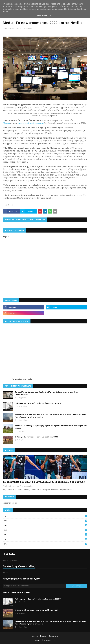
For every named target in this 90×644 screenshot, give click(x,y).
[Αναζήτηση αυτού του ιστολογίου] (34, 586)
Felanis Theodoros (12, 29)
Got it (53, 16)
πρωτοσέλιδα (18, 379)
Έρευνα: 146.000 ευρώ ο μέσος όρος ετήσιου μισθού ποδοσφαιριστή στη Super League (51, 427)
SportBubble (52, 640)
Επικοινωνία (54, 636)
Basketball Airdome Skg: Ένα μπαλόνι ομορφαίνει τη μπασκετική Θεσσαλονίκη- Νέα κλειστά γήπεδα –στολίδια (51, 416)
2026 (46, 516)
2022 (46, 535)
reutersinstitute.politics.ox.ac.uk (30, 123)
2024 (46, 525)
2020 (46, 544)
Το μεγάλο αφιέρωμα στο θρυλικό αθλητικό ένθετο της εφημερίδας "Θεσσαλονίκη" (46, 393)
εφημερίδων (29, 379)
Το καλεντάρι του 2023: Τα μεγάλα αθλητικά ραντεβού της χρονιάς (44, 482)
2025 (46, 521)
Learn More (41, 16)
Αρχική (35, 636)
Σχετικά (43, 636)
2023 (46, 530)
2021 (46, 539)
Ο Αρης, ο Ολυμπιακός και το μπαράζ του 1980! (36, 437)
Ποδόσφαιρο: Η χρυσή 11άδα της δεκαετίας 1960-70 (38, 403)
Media (11, 205)
